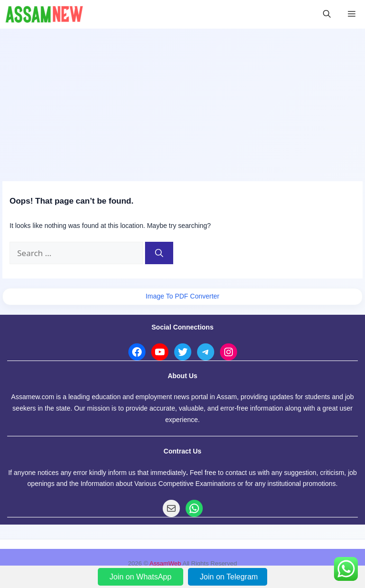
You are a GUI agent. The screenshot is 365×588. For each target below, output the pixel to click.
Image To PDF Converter (182, 296)
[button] (327, 14)
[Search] (159, 253)
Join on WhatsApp (142, 577)
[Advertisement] (182, 100)
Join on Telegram (229, 577)
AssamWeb (165, 563)
